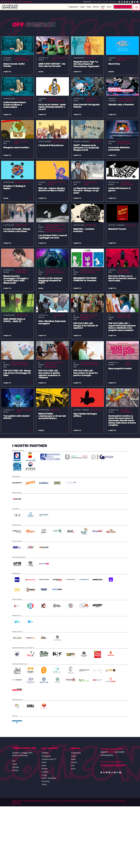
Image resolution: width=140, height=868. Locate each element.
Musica (45, 830)
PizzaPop (46, 843)
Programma (72, 8)
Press (98, 2)
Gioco (44, 824)
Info (94, 2)
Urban (44, 846)
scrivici (111, 814)
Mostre (95, 8)
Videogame (46, 818)
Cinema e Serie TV (49, 821)
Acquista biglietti (121, 8)
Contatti (105, 2)
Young (44, 837)
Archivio (112, 2)
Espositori (86, 2)
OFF (101, 8)
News (87, 8)
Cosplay (45, 833)
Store (107, 8)
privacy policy (16, 865)
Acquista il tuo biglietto (112, 810)
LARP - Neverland (49, 840)
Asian (44, 827)
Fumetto (45, 815)
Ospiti (81, 8)
